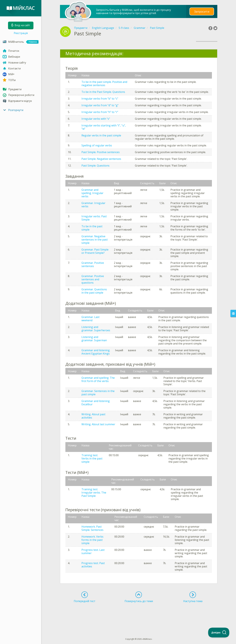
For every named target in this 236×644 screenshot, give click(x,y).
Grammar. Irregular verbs (93, 205)
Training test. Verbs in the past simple (92, 458)
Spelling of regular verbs (97, 145)
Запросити (202, 11)
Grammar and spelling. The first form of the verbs (98, 379)
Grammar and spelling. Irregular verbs (92, 193)
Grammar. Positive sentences (93, 264)
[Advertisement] (139, 614)
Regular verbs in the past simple (101, 135)
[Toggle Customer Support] (219, 633)
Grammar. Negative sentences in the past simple (95, 240)
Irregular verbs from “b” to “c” (100, 99)
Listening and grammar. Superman (94, 339)
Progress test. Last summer (93, 551)
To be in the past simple (92, 228)
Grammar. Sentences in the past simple (98, 393)
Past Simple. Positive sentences (101, 152)
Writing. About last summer (98, 424)
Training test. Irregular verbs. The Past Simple (94, 493)
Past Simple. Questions (95, 166)
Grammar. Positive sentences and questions (93, 279)
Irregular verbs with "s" (96, 119)
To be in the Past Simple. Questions (103, 92)
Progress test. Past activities (93, 565)
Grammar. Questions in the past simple (94, 291)
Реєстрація (21, 33)
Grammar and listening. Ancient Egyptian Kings (96, 352)
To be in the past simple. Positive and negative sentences (104, 84)
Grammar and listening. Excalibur (96, 403)
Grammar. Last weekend (90, 319)
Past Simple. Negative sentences (101, 159)
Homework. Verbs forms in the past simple (92, 540)
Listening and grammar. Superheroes (96, 329)
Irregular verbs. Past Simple (94, 218)
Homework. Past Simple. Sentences (92, 528)
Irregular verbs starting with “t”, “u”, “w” (104, 127)
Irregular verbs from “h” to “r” (100, 112)
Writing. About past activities (93, 416)
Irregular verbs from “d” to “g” (100, 105)
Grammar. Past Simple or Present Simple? (95, 251)
